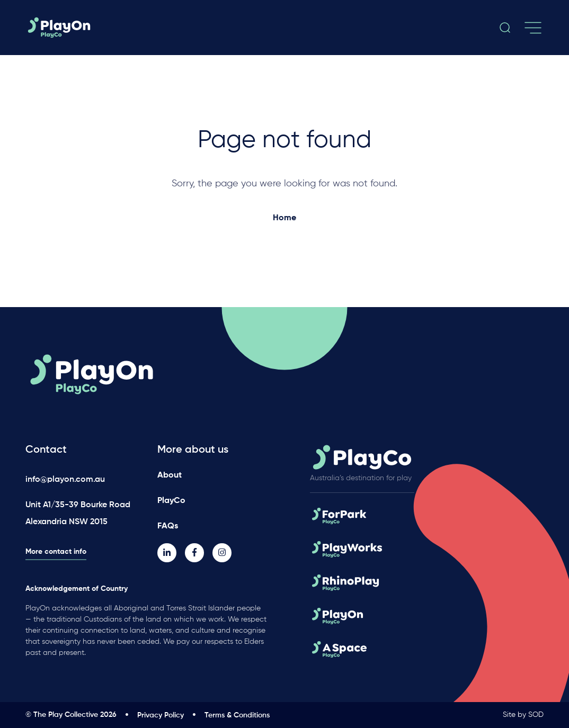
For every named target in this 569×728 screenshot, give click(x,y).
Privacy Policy (161, 715)
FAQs (168, 526)
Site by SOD (523, 715)
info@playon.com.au (65, 480)
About (170, 475)
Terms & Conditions (237, 715)
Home (284, 218)
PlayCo (171, 501)
